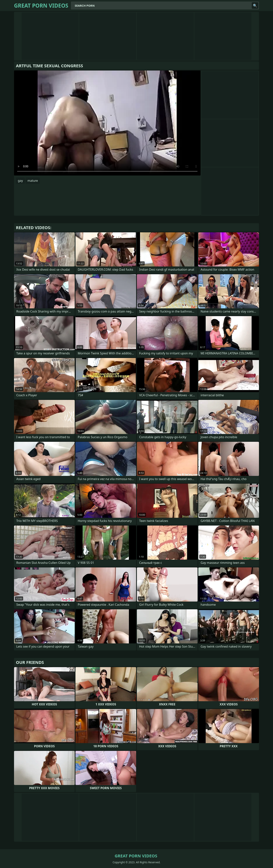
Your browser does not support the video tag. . (107, 123)
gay (20, 181)
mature (33, 181)
